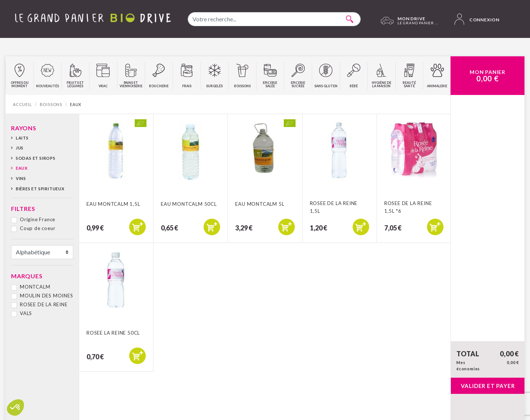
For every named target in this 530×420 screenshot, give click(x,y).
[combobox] (274, 19)
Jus (20, 148)
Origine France (38, 219)
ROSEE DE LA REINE (44, 304)
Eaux (22, 168)
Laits (22, 138)
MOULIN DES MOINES (47, 296)
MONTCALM (35, 287)
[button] (15, 407)
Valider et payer (488, 386)
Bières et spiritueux (40, 189)
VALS (26, 313)
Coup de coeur (38, 228)
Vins (21, 178)
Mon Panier (487, 76)
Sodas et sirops (36, 158)
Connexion (477, 19)
